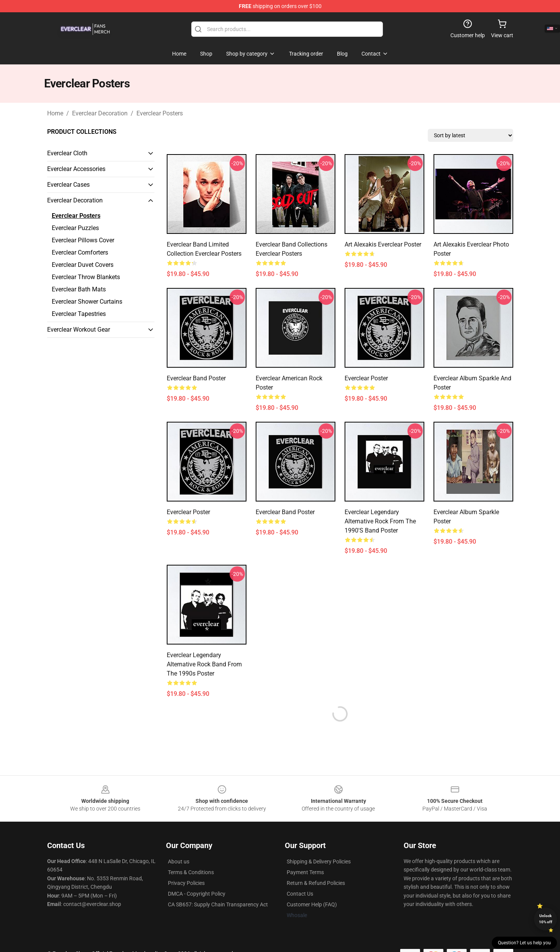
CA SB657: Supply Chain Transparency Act (218, 904)
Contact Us (300, 894)
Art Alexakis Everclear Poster (383, 244)
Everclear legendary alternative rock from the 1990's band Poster (380, 521)
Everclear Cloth (67, 153)
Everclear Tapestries (79, 314)
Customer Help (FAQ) (312, 904)
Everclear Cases (68, 185)
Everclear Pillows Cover (83, 240)
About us (179, 862)
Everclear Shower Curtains (87, 302)
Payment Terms (305, 872)
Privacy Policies (186, 883)
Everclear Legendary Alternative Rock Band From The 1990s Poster (204, 664)
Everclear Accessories (76, 169)
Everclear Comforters (80, 252)
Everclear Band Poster (196, 378)
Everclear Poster (366, 378)
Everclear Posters (160, 113)
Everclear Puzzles (75, 228)
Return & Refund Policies (316, 883)
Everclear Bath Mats (79, 289)
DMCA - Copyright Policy (197, 894)
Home (55, 113)
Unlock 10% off (546, 919)
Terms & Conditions (191, 872)
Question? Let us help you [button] (524, 943)
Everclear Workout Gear (79, 330)
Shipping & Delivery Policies (319, 862)
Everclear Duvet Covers (83, 265)
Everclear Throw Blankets (86, 277)
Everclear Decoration (100, 113)
